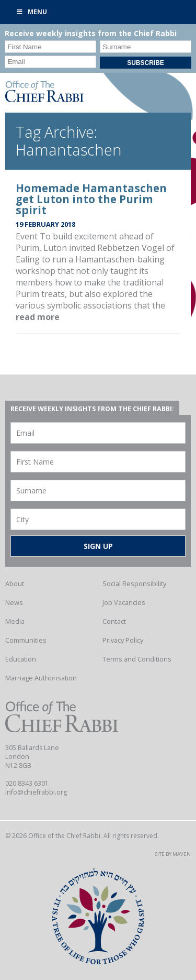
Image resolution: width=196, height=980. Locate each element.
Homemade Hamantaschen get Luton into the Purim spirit (91, 199)
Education (21, 659)
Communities (26, 640)
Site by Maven (173, 854)
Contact (114, 621)
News (14, 602)
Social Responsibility (134, 583)
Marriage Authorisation (41, 678)
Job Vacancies (124, 602)
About (15, 583)
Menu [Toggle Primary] (31, 12)
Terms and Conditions (137, 659)
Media (15, 621)
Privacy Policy (123, 640)
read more (38, 317)
